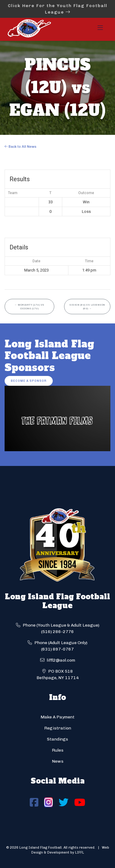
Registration (58, 728)
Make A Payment (57, 717)
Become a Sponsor (29, 381)
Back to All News (21, 147)
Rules (58, 750)
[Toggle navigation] (100, 29)
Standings (57, 739)
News (58, 761)
